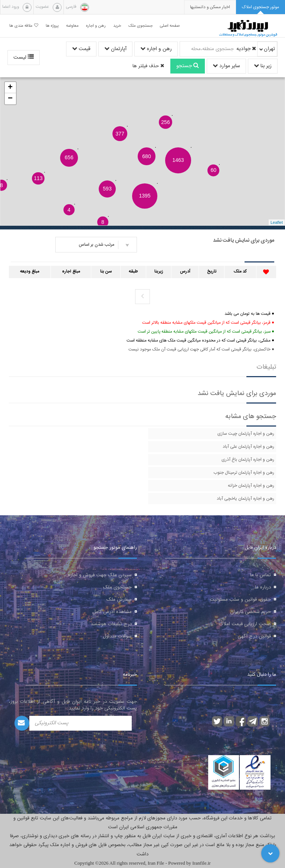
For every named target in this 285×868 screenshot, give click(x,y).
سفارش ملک (119, 600)
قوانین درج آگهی (254, 636)
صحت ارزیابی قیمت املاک (245, 624)
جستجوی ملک (117, 587)
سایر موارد (226, 66)
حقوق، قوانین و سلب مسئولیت (240, 600)
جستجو (188, 66)
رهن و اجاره (156, 49)
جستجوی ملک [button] (140, 26)
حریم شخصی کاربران (250, 612)
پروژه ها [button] (52, 26)
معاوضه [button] (72, 26)
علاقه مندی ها (24, 26)
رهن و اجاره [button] (96, 26)
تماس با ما (261, 575)
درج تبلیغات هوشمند (111, 624)
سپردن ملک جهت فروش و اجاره (100, 575)
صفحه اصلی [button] (170, 26)
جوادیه (246, 49)
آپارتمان (115, 49)
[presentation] (210, 7)
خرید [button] (117, 26)
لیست (24, 58)
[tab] (261, 7)
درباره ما (263, 587)
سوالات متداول (117, 636)
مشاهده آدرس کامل (112, 612)
